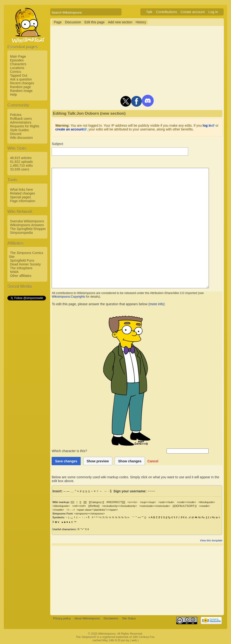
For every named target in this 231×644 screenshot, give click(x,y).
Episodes (17, 60)
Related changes (22, 193)
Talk (155, 12)
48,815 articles (21, 158)
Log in (219, 12)
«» (139, 517)
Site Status (129, 619)
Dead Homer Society (25, 264)
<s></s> (133, 502)
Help (13, 95)
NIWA (14, 272)
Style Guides (19, 130)
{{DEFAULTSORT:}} (184, 506)
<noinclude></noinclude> (155, 506)
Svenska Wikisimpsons (27, 221)
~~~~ (151, 491)
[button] (153, 461)
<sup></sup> (148, 502)
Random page (20, 87)
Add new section (120, 22)
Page (58, 22)
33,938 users (20, 169)
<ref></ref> (79, 506)
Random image (21, 91)
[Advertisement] (26, 373)
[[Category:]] (97, 502)
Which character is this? (109, 451)
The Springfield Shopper (28, 229)
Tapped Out (19, 75)
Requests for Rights (25, 126)
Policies (16, 115)
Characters (18, 64)
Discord (16, 134)
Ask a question (21, 79)
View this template (217, 540)
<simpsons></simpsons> (90, 513)
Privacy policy (62, 619)
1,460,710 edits (21, 165)
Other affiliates (21, 276)
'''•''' (82, 529)
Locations (17, 68)
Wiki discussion (21, 138)
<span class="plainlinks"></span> (83, 510)
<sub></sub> (166, 502)
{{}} (73, 502)
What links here (21, 190)
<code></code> (186, 502)
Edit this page (95, 22)
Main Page (18, 56)
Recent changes (22, 83)
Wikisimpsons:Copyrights (68, 297)
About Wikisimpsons (87, 619)
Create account (198, 12)
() (145, 517)
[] (80, 502)
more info (156, 304)
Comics (16, 72)
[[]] (85, 502)
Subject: (58, 144)
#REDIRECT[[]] (116, 502)
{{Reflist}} (94, 506)
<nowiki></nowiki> (210, 506)
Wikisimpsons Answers (27, 225)
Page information (23, 201)
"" (143, 517)
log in (207, 125)
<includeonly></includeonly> (119, 506)
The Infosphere (21, 268)
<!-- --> (57, 510)
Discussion (73, 22)
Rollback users (21, 119)
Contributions (172, 12)
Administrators (21, 122)
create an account (69, 129)
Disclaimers (111, 619)
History (141, 22)
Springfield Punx (22, 260)
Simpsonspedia (21, 233)
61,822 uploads (21, 162)
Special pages (20, 197)
